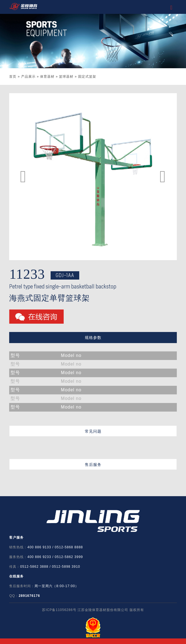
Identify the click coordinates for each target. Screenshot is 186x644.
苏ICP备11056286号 (59, 610)
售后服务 (93, 465)
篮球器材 (66, 77)
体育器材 (47, 77)
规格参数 (93, 338)
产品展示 (28, 77)
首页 (13, 77)
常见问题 (93, 431)
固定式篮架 (87, 77)
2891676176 (29, 596)
